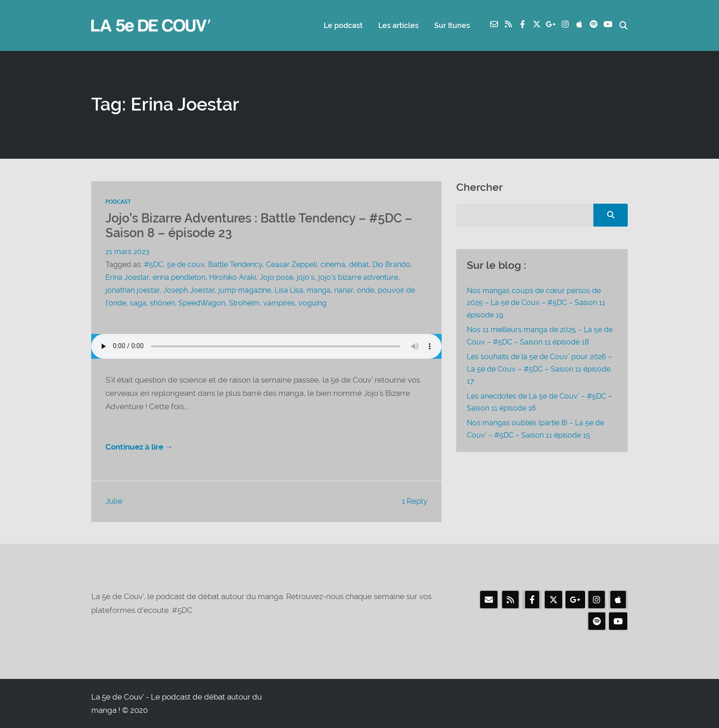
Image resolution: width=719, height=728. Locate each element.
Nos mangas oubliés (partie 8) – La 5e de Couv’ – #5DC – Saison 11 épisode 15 (535, 429)
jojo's (306, 277)
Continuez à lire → (139, 447)
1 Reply (415, 501)
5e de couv (186, 264)
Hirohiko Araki (232, 277)
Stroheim (244, 303)
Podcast (118, 202)
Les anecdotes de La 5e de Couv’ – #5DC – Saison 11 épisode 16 (539, 402)
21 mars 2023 (127, 252)
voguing (312, 303)
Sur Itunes (452, 26)
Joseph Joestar (189, 290)
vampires (279, 303)
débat (359, 264)
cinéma (333, 264)
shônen (162, 303)
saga (138, 303)
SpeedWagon (202, 303)
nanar (344, 290)
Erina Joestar (127, 277)
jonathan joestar (133, 290)
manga (319, 290)
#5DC (154, 264)
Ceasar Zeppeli (291, 264)
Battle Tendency (235, 264)
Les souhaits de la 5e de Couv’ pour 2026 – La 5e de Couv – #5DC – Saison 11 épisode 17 (539, 369)
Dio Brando (391, 264)
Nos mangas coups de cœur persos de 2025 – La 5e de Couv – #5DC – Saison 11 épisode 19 (536, 303)
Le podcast (343, 26)
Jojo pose (276, 277)
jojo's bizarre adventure (358, 277)
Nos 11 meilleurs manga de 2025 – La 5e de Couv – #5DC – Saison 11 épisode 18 (540, 336)
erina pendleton (179, 277)
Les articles (398, 26)
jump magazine (245, 290)
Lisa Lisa (289, 290)
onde (365, 290)
